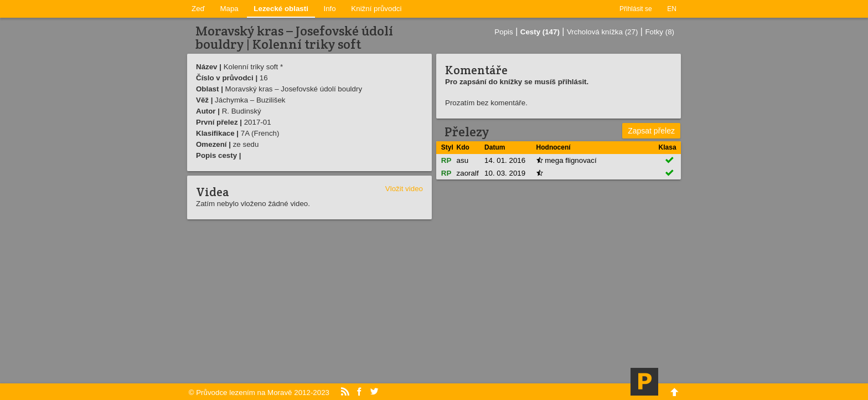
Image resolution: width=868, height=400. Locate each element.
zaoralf (468, 173)
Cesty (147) (540, 32)
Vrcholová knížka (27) (602, 32)
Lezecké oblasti (281, 9)
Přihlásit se (636, 9)
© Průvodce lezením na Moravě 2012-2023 (259, 393)
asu (463, 160)
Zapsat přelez (651, 131)
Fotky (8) (660, 32)
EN (672, 9)
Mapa (229, 9)
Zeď (198, 9)
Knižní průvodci (376, 9)
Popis (503, 32)
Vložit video (404, 189)
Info (330, 9)
